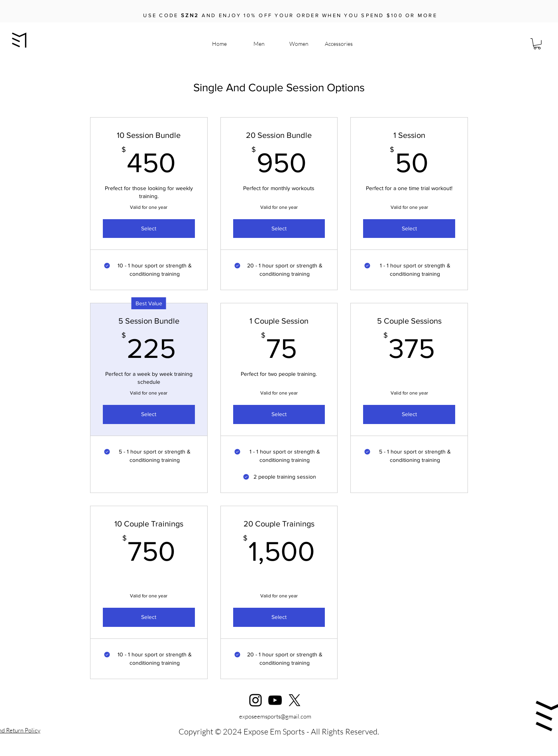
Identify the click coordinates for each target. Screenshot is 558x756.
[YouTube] (275, 700)
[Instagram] (255, 700)
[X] (295, 700)
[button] (537, 44)
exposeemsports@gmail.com (275, 716)
